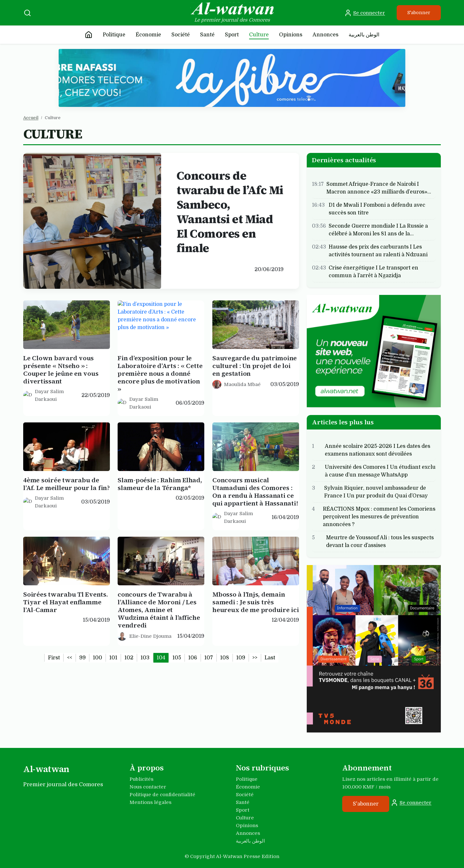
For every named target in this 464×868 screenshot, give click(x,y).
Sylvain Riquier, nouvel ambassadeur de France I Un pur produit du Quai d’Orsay (376, 496)
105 (177, 658)
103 (145, 658)
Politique (114, 35)
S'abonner (419, 13)
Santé (207, 35)
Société (181, 35)
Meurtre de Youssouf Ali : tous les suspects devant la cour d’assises (380, 546)
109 (241, 658)
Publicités (141, 779)
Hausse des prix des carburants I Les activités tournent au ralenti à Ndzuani (378, 250)
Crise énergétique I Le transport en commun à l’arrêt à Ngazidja (373, 271)
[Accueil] (89, 35)
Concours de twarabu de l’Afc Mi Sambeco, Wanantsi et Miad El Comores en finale (230, 212)
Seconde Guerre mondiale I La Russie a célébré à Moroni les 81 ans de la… (378, 230)
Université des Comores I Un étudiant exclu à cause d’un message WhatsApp (380, 475)
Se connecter (365, 13)
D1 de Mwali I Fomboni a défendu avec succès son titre (377, 209)
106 (193, 658)
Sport (232, 35)
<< (70, 658)
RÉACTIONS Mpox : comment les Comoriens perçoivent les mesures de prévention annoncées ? (379, 521)
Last (270, 658)
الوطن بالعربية (364, 35)
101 (113, 658)
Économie (148, 35)
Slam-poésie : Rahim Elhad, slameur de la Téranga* (160, 488)
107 (209, 658)
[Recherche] (27, 13)
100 (97, 658)
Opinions (291, 35)
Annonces (325, 35)
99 (82, 658)
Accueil (31, 118)
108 (225, 658)
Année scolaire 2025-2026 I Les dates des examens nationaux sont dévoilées (377, 454)
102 (129, 658)
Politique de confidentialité (162, 795)
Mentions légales (150, 802)
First (54, 658)
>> (255, 658)
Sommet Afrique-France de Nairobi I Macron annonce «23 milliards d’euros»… (379, 188)
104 (161, 658)
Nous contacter (148, 787)
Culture (259, 35)
